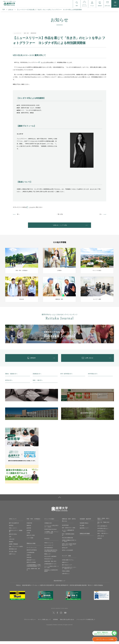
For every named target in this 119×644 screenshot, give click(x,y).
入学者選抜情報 (30, 555)
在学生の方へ (9, 383)
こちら (31, 207)
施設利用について (84, 531)
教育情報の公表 (13, 552)
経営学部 (29, 533)
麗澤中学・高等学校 (55, 588)
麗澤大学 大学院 (31, 538)
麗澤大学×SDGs (13, 537)
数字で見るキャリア (67, 568)
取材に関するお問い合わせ (67, 622)
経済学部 (29, 531)
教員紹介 (11, 544)
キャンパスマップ (49, 548)
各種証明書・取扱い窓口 (50, 564)
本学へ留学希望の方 (102, 529)
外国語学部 (29, 526)
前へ (18, 214)
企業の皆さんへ (66, 576)
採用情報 (55, 622)
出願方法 (29, 558)
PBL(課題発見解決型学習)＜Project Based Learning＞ (51, 554)
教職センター (48, 557)
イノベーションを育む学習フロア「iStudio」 (51, 529)
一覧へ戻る (60, 214)
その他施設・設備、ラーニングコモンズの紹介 (51, 535)
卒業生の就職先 (66, 574)
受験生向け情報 (31, 546)
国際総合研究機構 (85, 536)
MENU (115, 4)
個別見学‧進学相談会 (32, 553)
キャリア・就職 (66, 559)
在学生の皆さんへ (102, 534)
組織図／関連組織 (13, 547)
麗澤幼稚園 (78, 588)
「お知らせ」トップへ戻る (60, 226)
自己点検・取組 (13, 554)
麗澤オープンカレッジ (34, 588)
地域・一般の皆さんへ (103, 536)
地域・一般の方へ (38, 383)
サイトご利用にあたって (44, 622)
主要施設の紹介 (48, 526)
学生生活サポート (49, 562)
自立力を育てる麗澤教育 (50, 559)
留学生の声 (65, 550)
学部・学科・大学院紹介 (34, 522)
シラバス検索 (30, 541)
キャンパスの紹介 (49, 522)
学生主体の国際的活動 (67, 540)
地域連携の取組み (84, 526)
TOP (4, 10)
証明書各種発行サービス (50, 567)
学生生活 (47, 541)
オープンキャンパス (32, 550)
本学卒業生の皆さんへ (103, 531)
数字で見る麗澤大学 (14, 526)
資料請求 (100, 541)
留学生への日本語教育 (67, 553)
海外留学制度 (65, 528)
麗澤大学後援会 (99, 588)
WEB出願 (29, 560)
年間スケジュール (49, 545)
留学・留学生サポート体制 (69, 530)
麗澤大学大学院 (45, 588)
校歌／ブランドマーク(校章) (16, 549)
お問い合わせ (101, 539)
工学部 (28, 536)
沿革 (10, 539)
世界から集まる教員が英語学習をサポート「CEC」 (69, 547)
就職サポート (65, 565)
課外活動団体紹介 (49, 550)
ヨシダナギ (44, 62)
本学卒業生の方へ (93, 376)
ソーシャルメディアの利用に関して (86, 622)
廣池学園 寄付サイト (88, 588)
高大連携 (82, 528)
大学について (13, 522)
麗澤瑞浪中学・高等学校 (68, 588)
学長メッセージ (13, 531)
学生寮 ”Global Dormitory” (51, 532)
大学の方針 (12, 542)
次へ (101, 214)
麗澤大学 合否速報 (31, 565)
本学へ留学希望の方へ (67, 376)
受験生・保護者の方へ (11, 376)
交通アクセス (12, 557)
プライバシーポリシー (30, 622)
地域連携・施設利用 (85, 522)
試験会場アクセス (31, 563)
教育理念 (11, 528)
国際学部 (29, 528)
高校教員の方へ (37, 376)
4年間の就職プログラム (68, 563)
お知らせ (11, 10)
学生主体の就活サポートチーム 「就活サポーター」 (69, 571)
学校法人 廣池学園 (22, 588)
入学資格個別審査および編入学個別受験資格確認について (34, 568)
